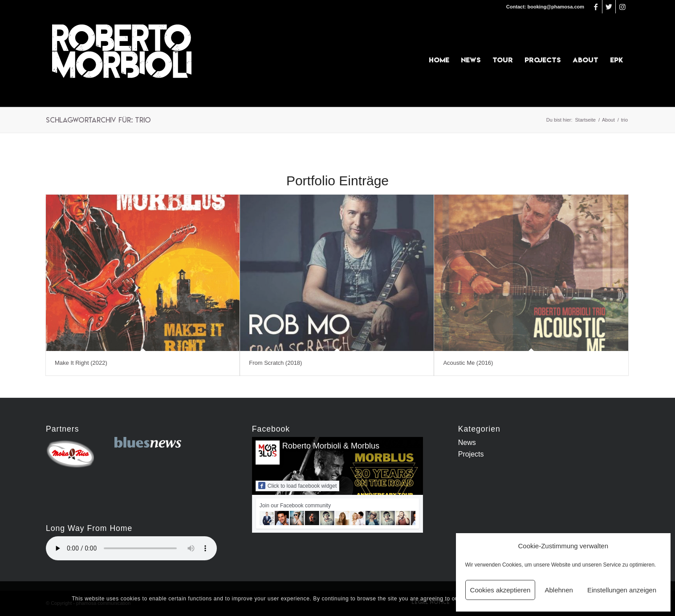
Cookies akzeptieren (500, 590)
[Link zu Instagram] (622, 7)
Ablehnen (559, 590)
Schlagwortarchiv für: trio (98, 120)
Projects (471, 454)
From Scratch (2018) (275, 363)
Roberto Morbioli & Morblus (331, 446)
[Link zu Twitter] (609, 7)
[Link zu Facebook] (596, 7)
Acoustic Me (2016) (468, 363)
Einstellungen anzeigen (622, 590)
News (467, 443)
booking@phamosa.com (556, 7)
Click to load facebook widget (297, 485)
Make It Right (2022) (81, 363)
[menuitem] (439, 60)
